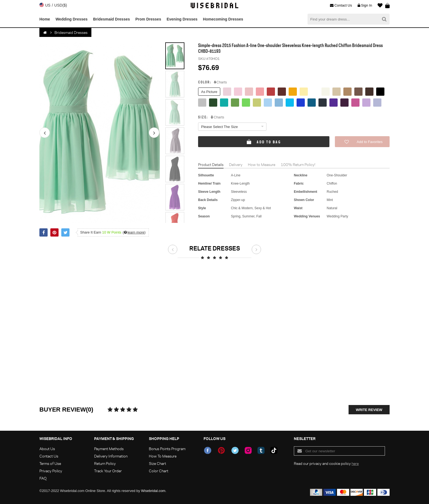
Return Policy (105, 463)
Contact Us (341, 5)
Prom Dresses (148, 19)
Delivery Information (111, 456)
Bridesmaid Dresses (111, 19)
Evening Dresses (182, 19)
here (355, 463)
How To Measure (163, 456)
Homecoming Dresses (223, 19)
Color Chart (159, 471)
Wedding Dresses (72, 19)
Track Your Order (108, 471)
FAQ (43, 478)
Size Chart (157, 463)
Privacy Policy (51, 471)
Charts (220, 82)
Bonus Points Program (167, 449)
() (134, 232)
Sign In (365, 5)
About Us (47, 449)
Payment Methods (109, 449)
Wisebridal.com (153, 491)
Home (45, 19)
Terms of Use (50, 463)
